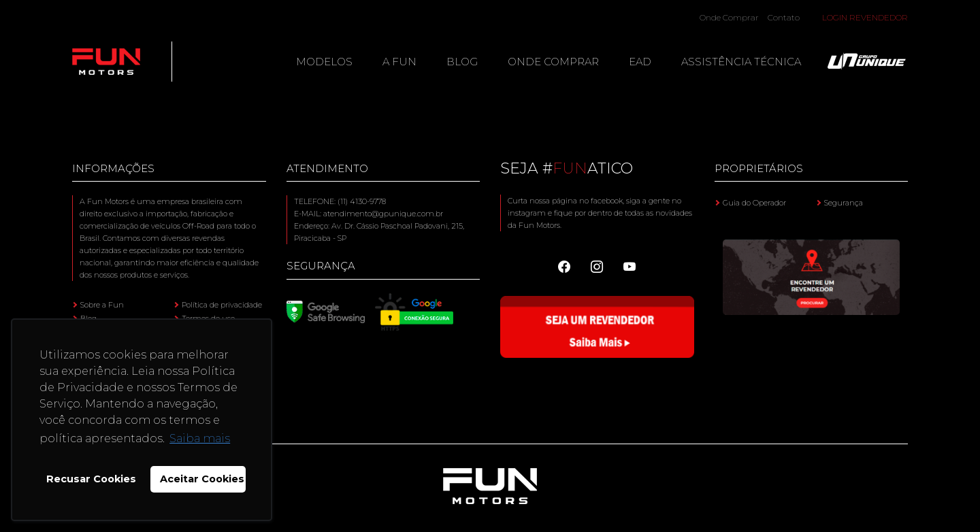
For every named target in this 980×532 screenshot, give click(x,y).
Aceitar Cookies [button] (202, 479)
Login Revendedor (865, 17)
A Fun (399, 62)
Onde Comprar (729, 17)
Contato (784, 17)
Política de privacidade (222, 305)
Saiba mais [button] (200, 438)
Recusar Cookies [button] (91, 479)
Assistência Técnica (741, 62)
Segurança (844, 203)
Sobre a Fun (102, 305)
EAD (640, 62)
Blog (462, 62)
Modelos (324, 62)
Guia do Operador (754, 203)
